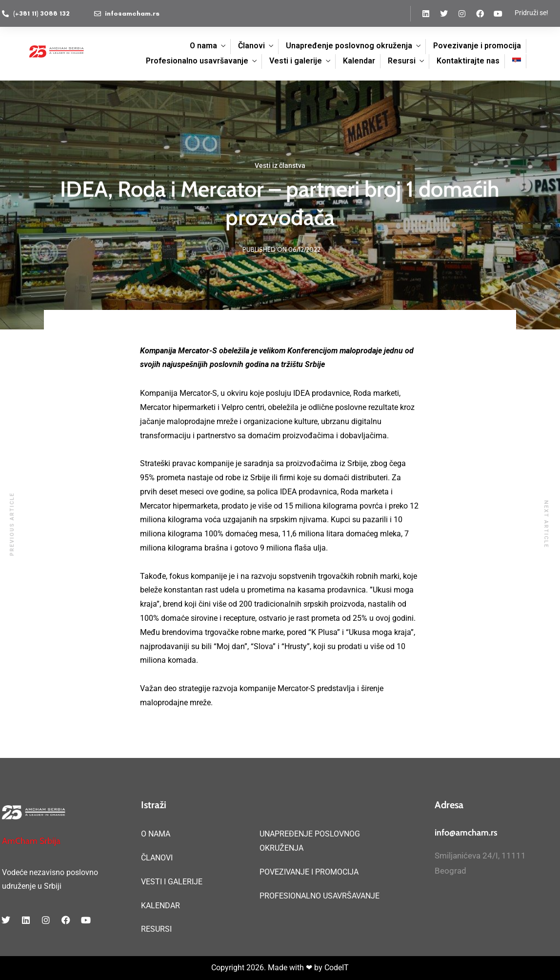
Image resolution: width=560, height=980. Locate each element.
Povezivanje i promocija (477, 46)
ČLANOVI (157, 858)
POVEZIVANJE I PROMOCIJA (309, 872)
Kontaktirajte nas (468, 61)
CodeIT (337, 968)
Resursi (402, 61)
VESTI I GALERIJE (172, 882)
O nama (203, 46)
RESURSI (156, 929)
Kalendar (359, 61)
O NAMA (156, 834)
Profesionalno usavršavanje (197, 61)
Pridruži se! (531, 13)
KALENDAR (160, 906)
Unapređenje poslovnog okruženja (349, 46)
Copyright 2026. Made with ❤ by (268, 968)
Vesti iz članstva (280, 166)
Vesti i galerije (296, 61)
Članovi (251, 46)
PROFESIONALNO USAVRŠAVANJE (320, 896)
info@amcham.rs (466, 833)
